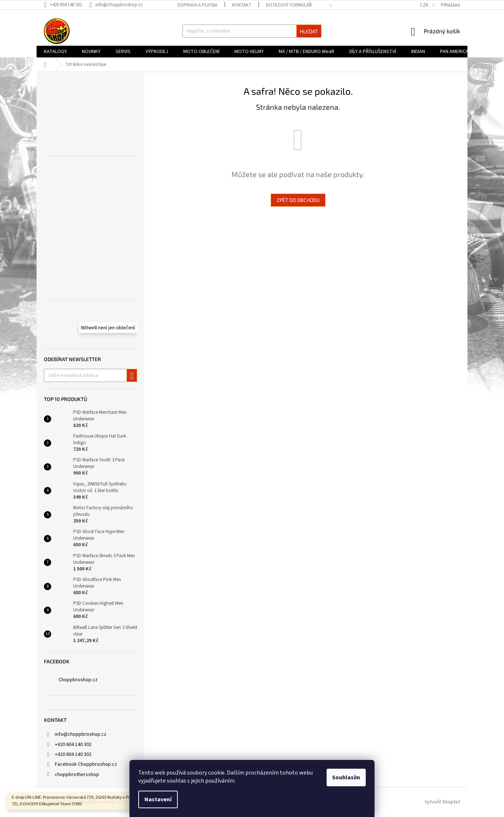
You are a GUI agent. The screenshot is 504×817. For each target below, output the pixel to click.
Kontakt (242, 5)
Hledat (309, 31)
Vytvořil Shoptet (442, 802)
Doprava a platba (197, 5)
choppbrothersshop (77, 775)
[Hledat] (252, 31)
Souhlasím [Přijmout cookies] (346, 777)
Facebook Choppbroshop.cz (86, 764)
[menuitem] (55, 52)
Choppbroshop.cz (78, 680)
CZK (425, 5)
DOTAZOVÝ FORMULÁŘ (289, 5)
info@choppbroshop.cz (81, 734)
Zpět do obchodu (298, 200)
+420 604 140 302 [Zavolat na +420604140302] (73, 745)
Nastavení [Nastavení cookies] (158, 799)
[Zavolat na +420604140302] (67, 5)
